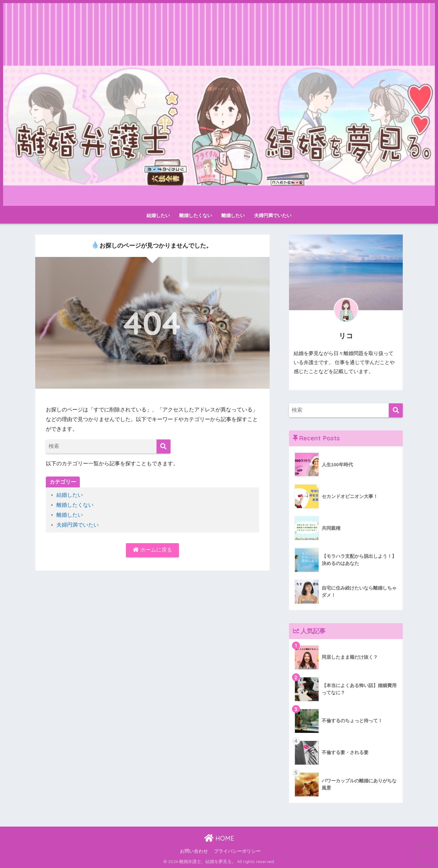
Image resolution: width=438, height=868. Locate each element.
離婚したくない (196, 215)
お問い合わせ (194, 851)
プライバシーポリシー (237, 851)
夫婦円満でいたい (273, 215)
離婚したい (233, 215)
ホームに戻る (152, 550)
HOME (219, 838)
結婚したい (158, 215)
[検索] (164, 446)
